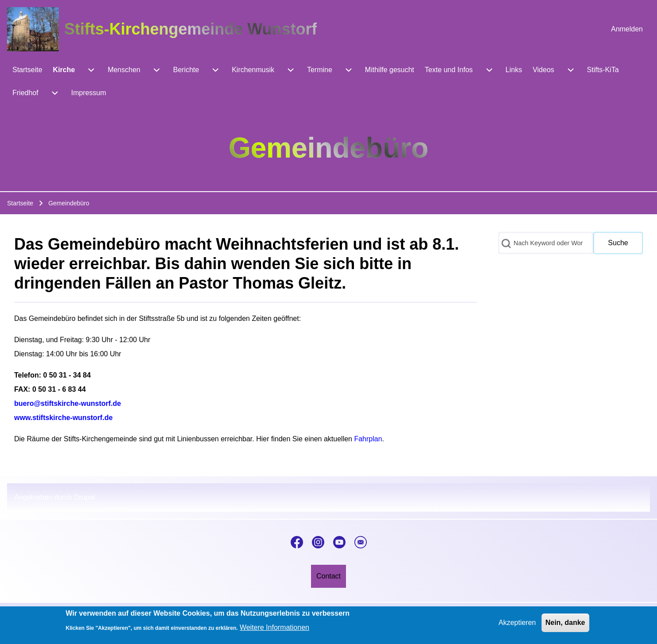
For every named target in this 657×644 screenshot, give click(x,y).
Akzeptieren (517, 626)
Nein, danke (565, 626)
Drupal (84, 497)
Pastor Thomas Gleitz (260, 283)
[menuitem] (627, 29)
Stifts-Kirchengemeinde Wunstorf (190, 29)
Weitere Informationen (275, 631)
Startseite (20, 203)
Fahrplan (368, 439)
